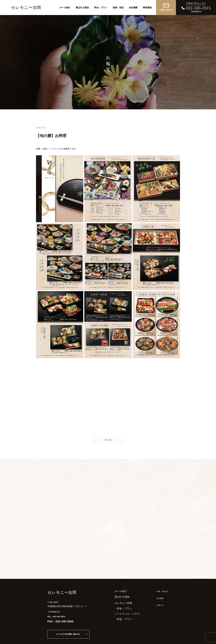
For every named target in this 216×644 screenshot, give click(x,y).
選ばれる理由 (82, 7)
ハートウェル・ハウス (122, 604)
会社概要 (133, 7)
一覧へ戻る (108, 440)
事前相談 (147, 7)
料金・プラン (101, 7)
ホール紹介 (65, 7)
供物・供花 (118, 7)
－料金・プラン (118, 599)
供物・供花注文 (160, 582)
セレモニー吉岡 (26, 8)
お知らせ (156, 595)
